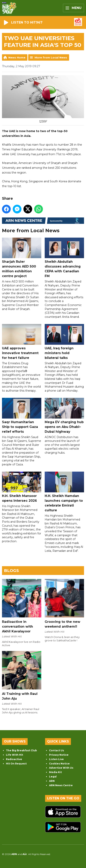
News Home (17, 57)
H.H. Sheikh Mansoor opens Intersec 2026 (22, 487)
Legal (53, 777)
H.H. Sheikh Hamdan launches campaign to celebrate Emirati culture (64, 492)
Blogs (11, 571)
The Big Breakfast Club (21, 750)
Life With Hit (14, 755)
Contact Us (57, 750)
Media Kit (55, 772)
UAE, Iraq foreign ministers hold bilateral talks (64, 342)
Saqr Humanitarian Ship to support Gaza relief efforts (22, 416)
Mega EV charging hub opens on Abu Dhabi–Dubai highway (64, 416)
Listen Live (56, 759)
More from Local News (51, 57)
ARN (52, 781)
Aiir (25, 854)
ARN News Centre (61, 785)
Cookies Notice (59, 764)
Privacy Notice (59, 755)
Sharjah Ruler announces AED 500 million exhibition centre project (22, 258)
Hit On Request (16, 764)
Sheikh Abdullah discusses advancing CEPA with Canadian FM (64, 258)
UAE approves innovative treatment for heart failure (22, 342)
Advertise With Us (61, 768)
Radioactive (14, 759)
